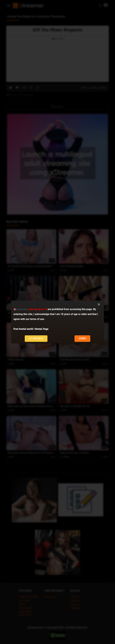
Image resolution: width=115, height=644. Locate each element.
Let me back (36, 339)
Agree (82, 339)
